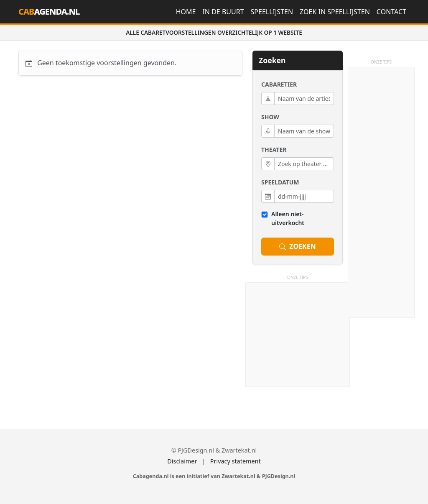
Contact (391, 12)
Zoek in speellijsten (335, 12)
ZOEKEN (297, 247)
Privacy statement (236, 461)
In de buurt (223, 12)
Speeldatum (280, 182)
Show (270, 117)
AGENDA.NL (49, 12)
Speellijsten (272, 12)
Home (186, 12)
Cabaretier (279, 84)
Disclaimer (182, 461)
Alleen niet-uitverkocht (288, 218)
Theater (274, 150)
